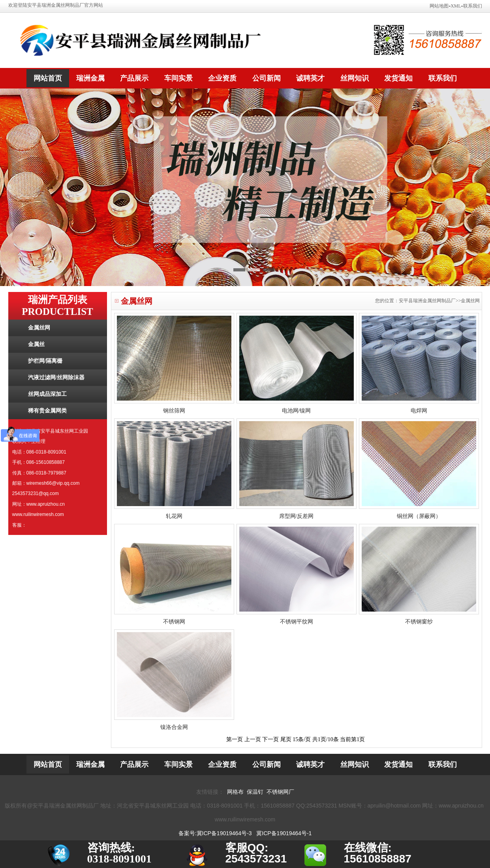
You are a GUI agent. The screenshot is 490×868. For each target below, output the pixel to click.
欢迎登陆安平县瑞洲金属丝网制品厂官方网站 (56, 5)
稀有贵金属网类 (47, 411)
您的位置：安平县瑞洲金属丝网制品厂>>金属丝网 (428, 301)
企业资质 (222, 78)
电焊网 (419, 411)
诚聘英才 (310, 78)
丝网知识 (355, 78)
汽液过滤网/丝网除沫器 (56, 378)
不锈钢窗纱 (419, 622)
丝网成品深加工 (47, 394)
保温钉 (255, 792)
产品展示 (134, 78)
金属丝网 (39, 328)
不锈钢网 (174, 622)
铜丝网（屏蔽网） (419, 516)
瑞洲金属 (90, 78)
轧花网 (174, 516)
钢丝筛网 (174, 411)
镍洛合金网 (174, 727)
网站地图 (439, 6)
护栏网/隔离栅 (45, 361)
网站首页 (48, 78)
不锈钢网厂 (280, 792)
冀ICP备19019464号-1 (284, 833)
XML (456, 6)
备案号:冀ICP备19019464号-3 (215, 833)
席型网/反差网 (297, 516)
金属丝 (36, 344)
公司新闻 (267, 78)
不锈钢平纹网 (297, 622)
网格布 (235, 792)
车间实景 (178, 78)
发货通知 (398, 78)
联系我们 (473, 6)
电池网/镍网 (297, 411)
